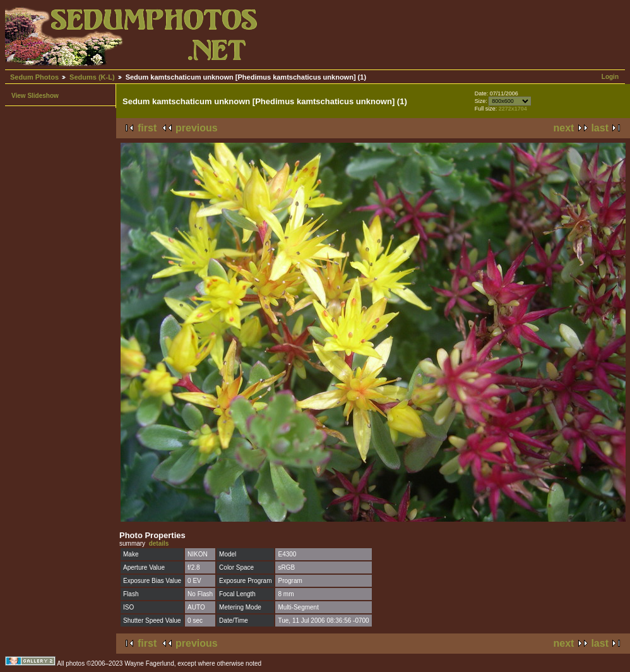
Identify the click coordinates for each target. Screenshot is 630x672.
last (600, 128)
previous (197, 128)
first (147, 128)
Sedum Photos (34, 77)
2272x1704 (513, 109)
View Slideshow (35, 96)
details (159, 543)
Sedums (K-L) (92, 77)
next (564, 128)
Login (610, 77)
